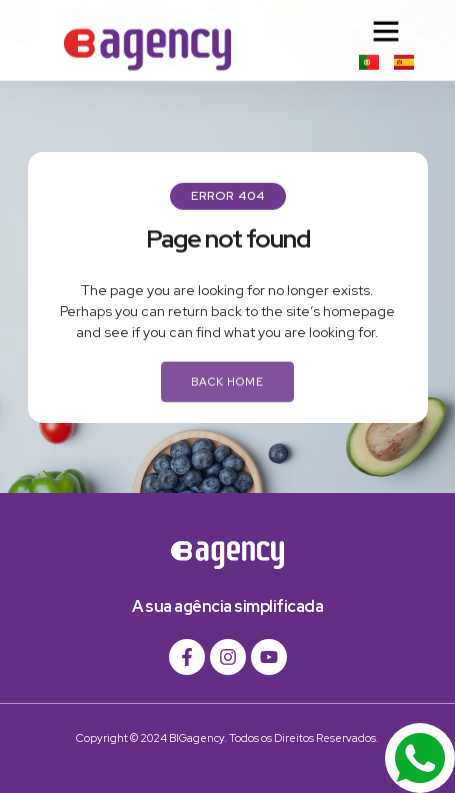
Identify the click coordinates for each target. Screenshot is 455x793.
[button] (386, 29)
